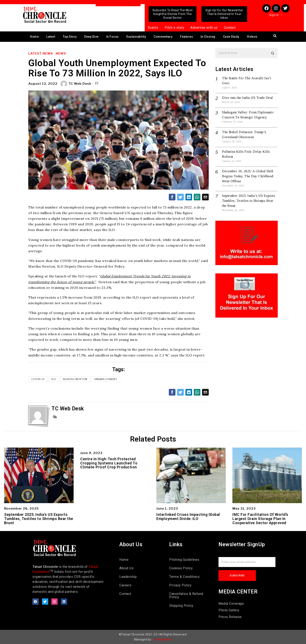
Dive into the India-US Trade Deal (247, 98)
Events (153, 28)
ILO (54, 379)
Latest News (41, 53)
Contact (230, 28)
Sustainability (136, 37)
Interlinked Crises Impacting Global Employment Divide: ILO (188, 517)
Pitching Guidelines (184, 560)
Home (34, 37)
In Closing (208, 37)
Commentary (163, 37)
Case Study (231, 37)
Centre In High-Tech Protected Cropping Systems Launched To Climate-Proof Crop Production (109, 463)
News (61, 53)
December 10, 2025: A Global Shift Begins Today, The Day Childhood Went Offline (248, 176)
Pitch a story (175, 28)
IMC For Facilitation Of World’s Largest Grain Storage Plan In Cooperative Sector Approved (260, 519)
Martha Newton (75, 379)
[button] (273, 53)
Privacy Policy (180, 585)
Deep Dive (91, 37)
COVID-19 (38, 379)
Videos (252, 37)
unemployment (106, 379)
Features (186, 37)
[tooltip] (172, 197)
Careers (125, 585)
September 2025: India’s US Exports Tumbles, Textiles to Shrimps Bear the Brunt (249, 201)
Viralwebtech (163, 639)
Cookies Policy (181, 568)
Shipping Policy (181, 606)
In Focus (112, 37)
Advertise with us (204, 28)
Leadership (128, 577)
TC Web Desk (76, 84)
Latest (51, 37)
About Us (126, 568)
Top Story (70, 37)
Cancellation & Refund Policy (186, 595)
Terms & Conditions (184, 577)
